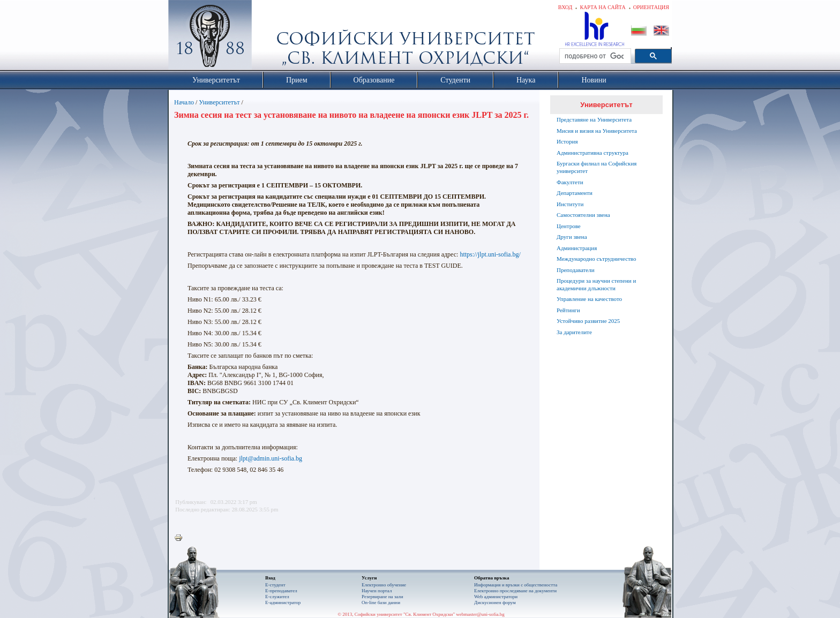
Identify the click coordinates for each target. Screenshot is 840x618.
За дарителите (574, 332)
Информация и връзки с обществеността (516, 585)
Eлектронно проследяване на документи (515, 591)
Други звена (572, 237)
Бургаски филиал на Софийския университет (597, 167)
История (567, 141)
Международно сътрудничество (596, 259)
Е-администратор (283, 602)
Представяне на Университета (594, 119)
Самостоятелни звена (583, 215)
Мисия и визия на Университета (597, 131)
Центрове (569, 226)
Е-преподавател (281, 591)
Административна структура (592, 153)
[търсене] (594, 56)
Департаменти (575, 193)
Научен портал (377, 591)
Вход (565, 7)
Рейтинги (568, 310)
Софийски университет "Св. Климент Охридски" (271, 37)
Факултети (570, 182)
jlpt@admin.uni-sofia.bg (271, 458)
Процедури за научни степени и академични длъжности (596, 284)
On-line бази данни (381, 602)
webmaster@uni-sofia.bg (480, 614)
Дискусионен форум (495, 602)
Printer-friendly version (181, 538)
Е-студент (275, 585)
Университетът (219, 102)
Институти (570, 204)
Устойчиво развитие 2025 (588, 321)
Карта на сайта (602, 7)
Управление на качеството (589, 299)
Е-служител (277, 597)
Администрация (577, 248)
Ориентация (651, 7)
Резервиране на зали (382, 597)
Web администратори (496, 597)
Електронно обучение (384, 585)
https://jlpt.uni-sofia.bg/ (490, 254)
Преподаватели (576, 270)
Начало (184, 102)
